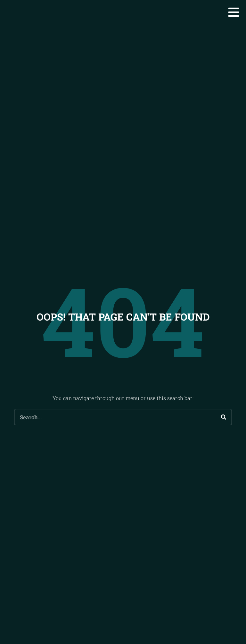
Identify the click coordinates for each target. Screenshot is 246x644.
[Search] (224, 426)
